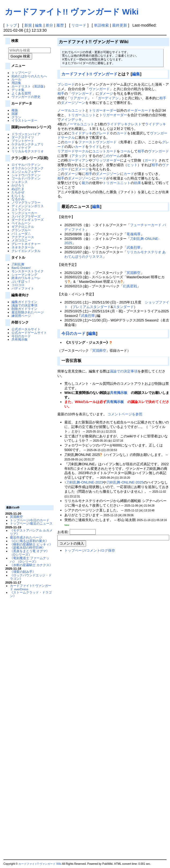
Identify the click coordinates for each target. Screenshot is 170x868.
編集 (39, 25)
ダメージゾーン (73, 103)
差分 (49, 25)
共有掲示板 (20, 339)
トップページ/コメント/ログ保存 (90, 550)
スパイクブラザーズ (26, 216)
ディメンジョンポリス (28, 206)
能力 (85, 183)
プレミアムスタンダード (92, 307)
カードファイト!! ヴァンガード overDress (31, 587)
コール (125, 151)
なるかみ (18, 199)
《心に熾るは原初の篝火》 (29, 541)
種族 (15, 110)
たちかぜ (18, 192)
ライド (94, 147)
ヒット (132, 165)
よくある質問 (21, 93)
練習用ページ (21, 316)
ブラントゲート (23, 141)
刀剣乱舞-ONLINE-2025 (125, 482)
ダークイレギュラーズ (28, 220)
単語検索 (101, 25)
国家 (15, 114)
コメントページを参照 (125, 414)
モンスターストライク (28, 271)
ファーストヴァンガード (97, 142)
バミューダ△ (21, 234)
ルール (16, 79)
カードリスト (21, 86)
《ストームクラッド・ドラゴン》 (31, 594)
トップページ (21, 73)
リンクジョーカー (24, 213)
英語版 (39, 86)
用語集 (16, 83)
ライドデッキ (156, 124)
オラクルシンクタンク (28, 168)
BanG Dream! (21, 268)
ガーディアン (108, 98)
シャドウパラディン (26, 175)
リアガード (79, 98)
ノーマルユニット (71, 110)
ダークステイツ (23, 137)
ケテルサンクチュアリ (28, 144)
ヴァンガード (99, 89)
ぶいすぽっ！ (21, 281)
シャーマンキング (24, 275)
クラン (16, 117)
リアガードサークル (73, 151)
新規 (28, 25)
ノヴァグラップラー (26, 202)
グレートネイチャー (26, 244)
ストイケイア (21, 148)
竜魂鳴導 (134, 234)
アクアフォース (23, 237)
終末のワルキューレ (26, 278)
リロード (79, 25)
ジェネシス (20, 182)
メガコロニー (21, 240)
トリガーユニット (82, 115)
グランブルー (21, 230)
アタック (78, 156)
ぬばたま (18, 189)
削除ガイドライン (24, 309)
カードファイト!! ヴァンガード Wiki (72, 12)
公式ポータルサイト (26, 329)
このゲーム (111, 156)
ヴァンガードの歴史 (26, 97)
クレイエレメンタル (26, 251)
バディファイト (23, 288)
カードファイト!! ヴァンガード (89, 74)
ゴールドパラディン (26, 178)
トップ (11, 25)
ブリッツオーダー (106, 160)
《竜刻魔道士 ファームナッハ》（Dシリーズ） (30, 560)
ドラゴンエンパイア (26, 134)
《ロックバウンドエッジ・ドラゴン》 (31, 577)
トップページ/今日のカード (30, 520)
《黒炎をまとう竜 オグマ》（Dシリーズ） (30, 553)
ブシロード (66, 84)
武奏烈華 (134, 248)
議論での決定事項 (24, 305)
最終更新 (120, 25)
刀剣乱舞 (18, 264)
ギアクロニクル (23, 227)
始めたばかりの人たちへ (29, 76)
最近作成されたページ (26, 537)
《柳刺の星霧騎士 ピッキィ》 (31, 544)
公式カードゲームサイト (29, 333)
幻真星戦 (130, 286)
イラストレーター (24, 120)
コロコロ (18, 285)
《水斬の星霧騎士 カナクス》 (31, 565)
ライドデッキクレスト (124, 124)
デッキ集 (18, 90)
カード (122, 133)
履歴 (60, 25)
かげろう (18, 185)
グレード (103, 133)
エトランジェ (21, 209)
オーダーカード (139, 110)
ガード (150, 160)
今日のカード (21, 336)
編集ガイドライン (24, 302)
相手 (61, 94)
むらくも (18, 196)
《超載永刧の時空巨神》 (28, 547)
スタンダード (123, 307)
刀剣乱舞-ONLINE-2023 (85, 482)
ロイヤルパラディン (26, 165)
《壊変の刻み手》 (23, 572)
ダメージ (106, 94)
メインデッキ (71, 120)
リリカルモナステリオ (28, 151)
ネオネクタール (23, 247)
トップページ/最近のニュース (31, 523)
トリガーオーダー (103, 110)
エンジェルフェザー (26, 172)
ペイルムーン (21, 223)
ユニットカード (104, 151)
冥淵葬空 (16, 517)
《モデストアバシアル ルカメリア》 (31, 532)
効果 (138, 183)
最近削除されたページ (28, 312)
